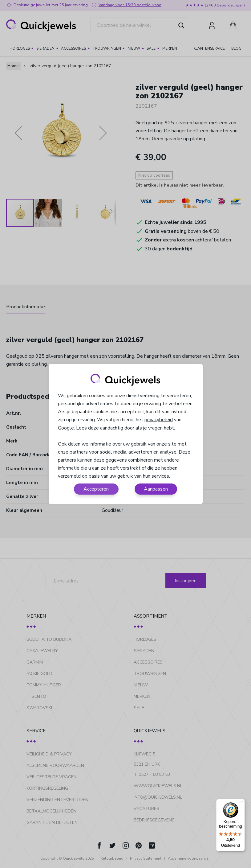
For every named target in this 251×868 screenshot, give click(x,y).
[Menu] (241, 803)
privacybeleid (159, 420)
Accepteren (96, 489)
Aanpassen (156, 489)
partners (67, 460)
